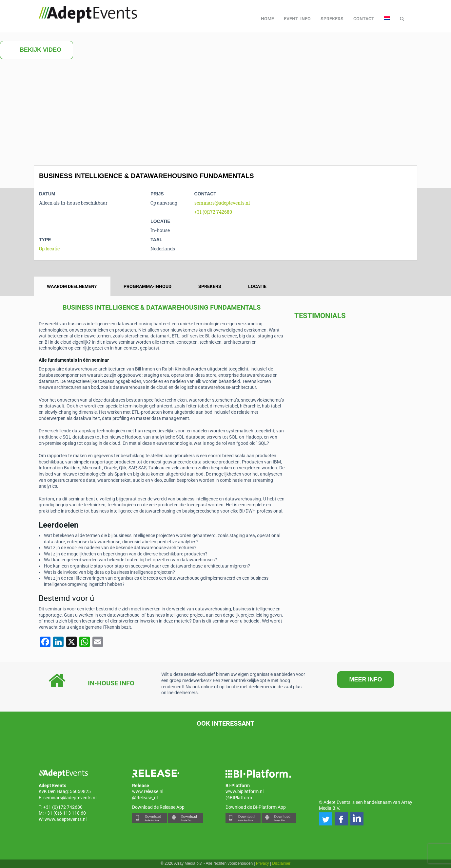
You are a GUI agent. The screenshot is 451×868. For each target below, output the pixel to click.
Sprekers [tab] (210, 286)
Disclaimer (281, 863)
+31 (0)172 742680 (213, 212)
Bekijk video (37, 50)
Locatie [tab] (257, 286)
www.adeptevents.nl (66, 819)
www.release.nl (148, 791)
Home (267, 19)
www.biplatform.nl (245, 791)
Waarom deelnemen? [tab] (72, 286)
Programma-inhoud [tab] (147, 286)
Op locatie (49, 249)
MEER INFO (365, 679)
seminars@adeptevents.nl (222, 203)
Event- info (297, 19)
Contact (364, 19)
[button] (325, 819)
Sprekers (332, 19)
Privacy (262, 863)
